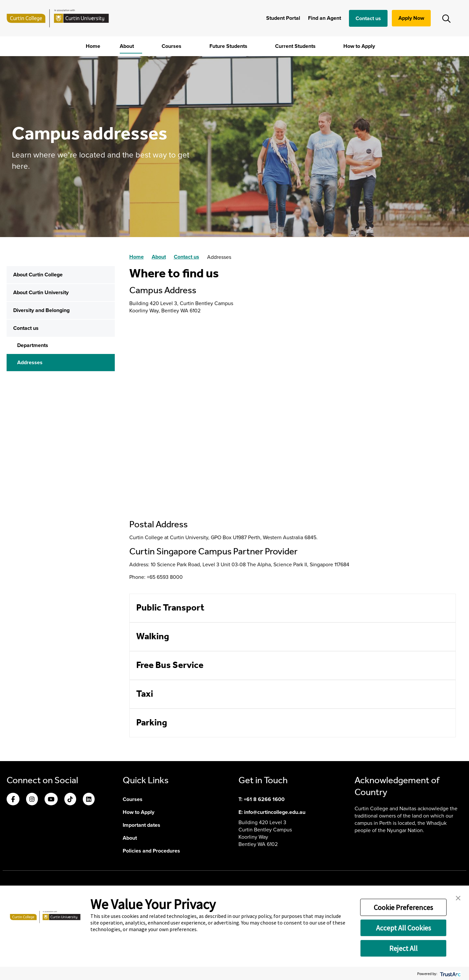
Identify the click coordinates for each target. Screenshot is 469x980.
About (127, 46)
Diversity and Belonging (41, 310)
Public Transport (170, 608)
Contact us (368, 18)
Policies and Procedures (151, 851)
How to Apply (360, 46)
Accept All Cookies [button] (404, 928)
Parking (152, 723)
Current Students (296, 46)
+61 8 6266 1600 (264, 799)
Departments (33, 345)
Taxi (145, 694)
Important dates (141, 825)
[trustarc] (450, 974)
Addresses (30, 362)
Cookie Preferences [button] (403, 907)
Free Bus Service (170, 665)
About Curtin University (41, 292)
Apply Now (411, 18)
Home (93, 46)
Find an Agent (325, 18)
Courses (172, 46)
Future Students (229, 46)
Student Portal (283, 18)
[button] (458, 897)
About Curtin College (38, 275)
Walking (153, 637)
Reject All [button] (403, 948)
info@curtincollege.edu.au (275, 812)
